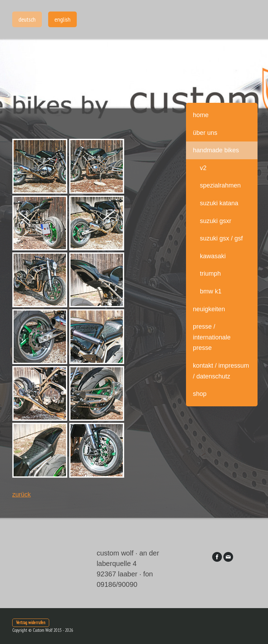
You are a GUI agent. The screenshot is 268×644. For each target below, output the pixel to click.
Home (201, 115)
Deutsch (27, 19)
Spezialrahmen (220, 185)
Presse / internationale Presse (212, 337)
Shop (200, 394)
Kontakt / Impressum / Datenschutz (221, 371)
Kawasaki (213, 256)
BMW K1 (211, 291)
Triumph (210, 274)
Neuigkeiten (209, 309)
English (62, 19)
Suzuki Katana (219, 203)
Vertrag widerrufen (31, 623)
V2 (203, 168)
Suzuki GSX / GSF (221, 238)
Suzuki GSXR (216, 221)
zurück (21, 495)
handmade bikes (216, 150)
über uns (205, 133)
